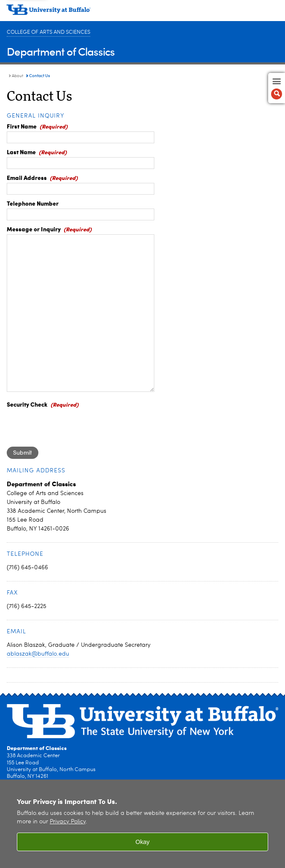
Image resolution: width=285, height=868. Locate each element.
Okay (142, 842)
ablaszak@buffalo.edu (38, 654)
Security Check (27, 404)
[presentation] (71, 426)
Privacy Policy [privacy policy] (68, 822)
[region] (142, 824)
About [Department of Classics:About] (17, 76)
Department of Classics (61, 51)
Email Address (27, 177)
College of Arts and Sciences (48, 32)
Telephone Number (33, 203)
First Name (22, 126)
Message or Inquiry (34, 229)
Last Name (21, 152)
